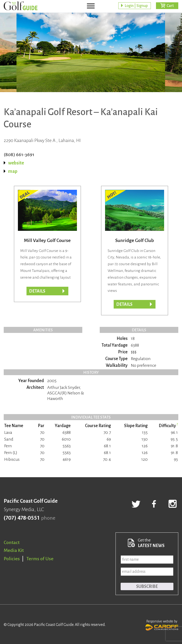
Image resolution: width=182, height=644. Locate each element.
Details (124, 304)
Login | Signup (136, 6)
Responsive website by (162, 625)
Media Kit (14, 550)
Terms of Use (40, 559)
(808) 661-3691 (19, 155)
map (13, 171)
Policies (12, 559)
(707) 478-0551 (22, 518)
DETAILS (37, 291)
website (16, 163)
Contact (12, 542)
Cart (170, 6)
